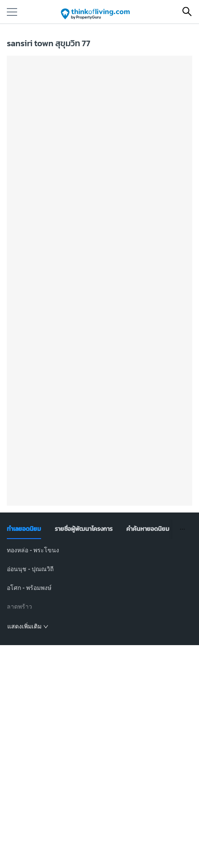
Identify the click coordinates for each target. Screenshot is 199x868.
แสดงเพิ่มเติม (28, 626)
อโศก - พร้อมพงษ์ (29, 588)
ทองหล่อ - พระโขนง (33, 550)
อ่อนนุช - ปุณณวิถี (30, 569)
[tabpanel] (99, 589)
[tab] (24, 529)
